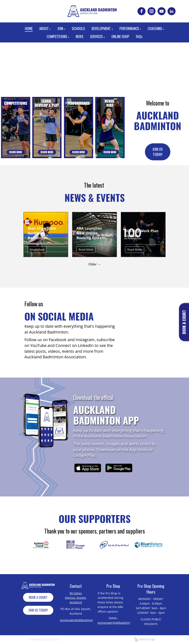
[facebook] (141, 11)
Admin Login (145, 639)
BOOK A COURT (38, 597)
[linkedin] (172, 11)
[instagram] (152, 11)
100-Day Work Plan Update (142, 233)
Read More (37, 250)
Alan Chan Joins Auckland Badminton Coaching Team (42, 233)
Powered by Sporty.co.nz (44, 639)
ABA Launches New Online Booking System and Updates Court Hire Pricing (93, 233)
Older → (95, 264)
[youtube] (162, 11)
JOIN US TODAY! (158, 152)
